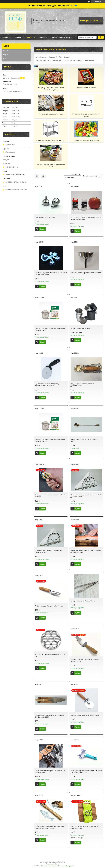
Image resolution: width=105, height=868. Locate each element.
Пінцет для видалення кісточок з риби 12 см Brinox (50, 496)
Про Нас (6, 51)
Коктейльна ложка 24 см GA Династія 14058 (84, 440)
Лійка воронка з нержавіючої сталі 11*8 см (86, 273)
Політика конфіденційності (66, 866)
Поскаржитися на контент (49, 866)
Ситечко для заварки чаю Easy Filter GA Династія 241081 (50, 329)
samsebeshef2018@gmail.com (15, 175)
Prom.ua (63, 862)
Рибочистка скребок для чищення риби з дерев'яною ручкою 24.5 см (50, 827)
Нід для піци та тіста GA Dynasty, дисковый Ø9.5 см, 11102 (47, 385)
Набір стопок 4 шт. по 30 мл (81, 328)
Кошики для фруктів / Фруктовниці (86, 140)
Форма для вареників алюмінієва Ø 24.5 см (50, 655)
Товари (29, 37)
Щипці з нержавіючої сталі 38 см (83, 601)
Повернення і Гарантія (61, 37)
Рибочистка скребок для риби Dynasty (49, 606)
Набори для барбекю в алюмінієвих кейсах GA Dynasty (51, 89)
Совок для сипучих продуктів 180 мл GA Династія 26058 (50, 772)
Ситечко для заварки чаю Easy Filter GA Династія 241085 (50, 440)
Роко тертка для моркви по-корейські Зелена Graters (84, 827)
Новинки (18, 37)
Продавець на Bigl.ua (52, 864)
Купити (42, 229)
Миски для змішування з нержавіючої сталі (51, 165)
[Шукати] (101, 37)
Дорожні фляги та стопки (86, 88)
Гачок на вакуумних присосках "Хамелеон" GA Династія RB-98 (51, 274)
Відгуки (5, 55)
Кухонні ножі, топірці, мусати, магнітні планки (86, 115)
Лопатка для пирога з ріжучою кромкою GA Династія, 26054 (50, 716)
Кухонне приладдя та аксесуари (51, 114)
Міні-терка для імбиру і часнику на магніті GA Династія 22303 (86, 218)
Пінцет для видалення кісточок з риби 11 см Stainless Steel (86, 551)
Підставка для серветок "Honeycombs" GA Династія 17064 (86, 496)
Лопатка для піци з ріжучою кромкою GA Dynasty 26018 (85, 660)
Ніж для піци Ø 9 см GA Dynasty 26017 (85, 715)
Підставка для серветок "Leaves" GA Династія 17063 (48, 551)
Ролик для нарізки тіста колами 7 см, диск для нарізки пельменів (86, 772)
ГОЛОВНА (6, 37)
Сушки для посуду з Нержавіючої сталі (51, 140)
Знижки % (43, 37)
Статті (5, 59)
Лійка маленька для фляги (45, 217)
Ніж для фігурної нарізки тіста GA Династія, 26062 (83, 385)
